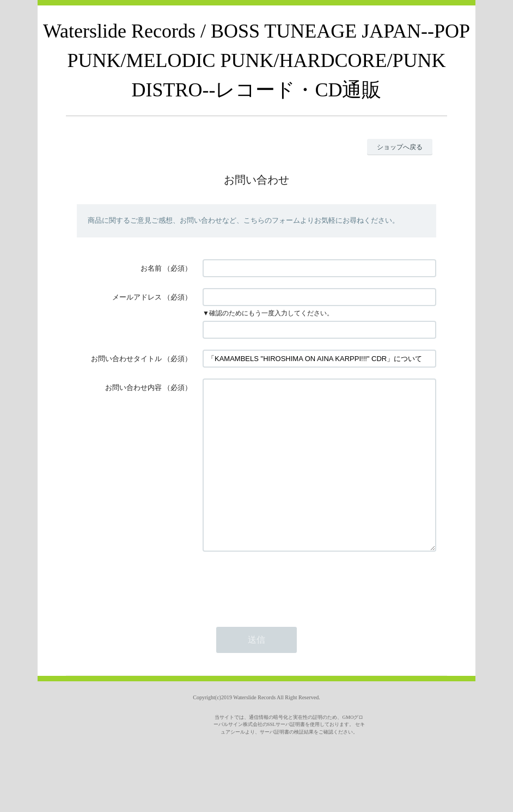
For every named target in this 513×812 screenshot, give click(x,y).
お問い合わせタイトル (126, 359)
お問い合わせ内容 (133, 387)
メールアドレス (137, 297)
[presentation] (285, 616)
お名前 (151, 268)
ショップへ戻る (400, 147)
